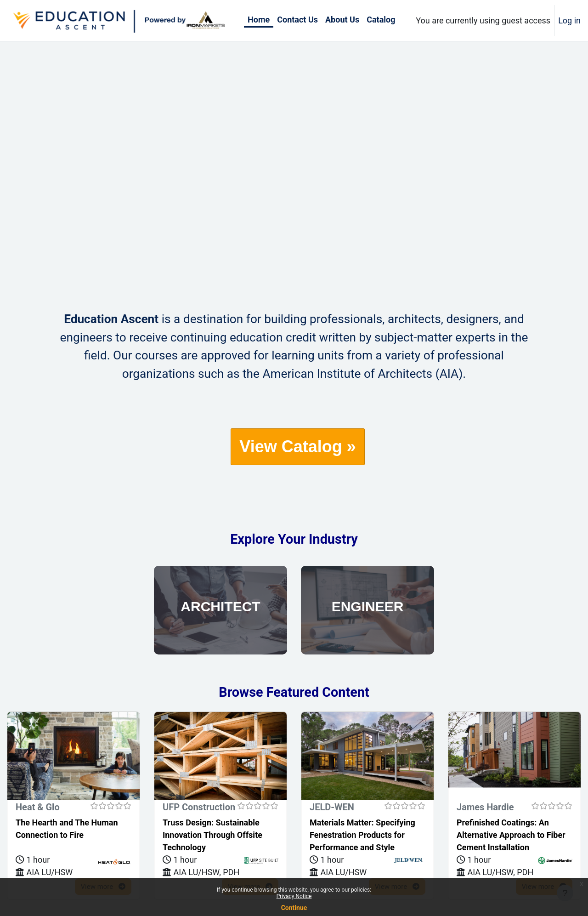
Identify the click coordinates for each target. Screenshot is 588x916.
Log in (569, 20)
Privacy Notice (294, 896)
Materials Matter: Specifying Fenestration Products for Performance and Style (362, 835)
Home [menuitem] (259, 20)
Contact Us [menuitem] (297, 20)
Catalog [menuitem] (381, 20)
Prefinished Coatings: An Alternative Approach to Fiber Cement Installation (511, 835)
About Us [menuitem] (342, 20)
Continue (294, 908)
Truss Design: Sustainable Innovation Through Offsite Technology (212, 835)
